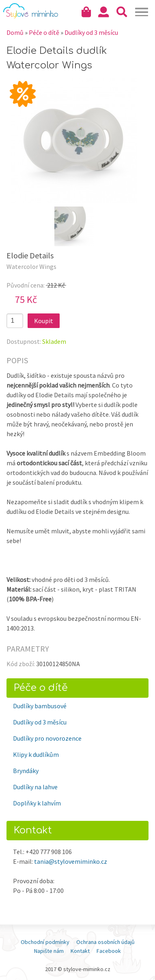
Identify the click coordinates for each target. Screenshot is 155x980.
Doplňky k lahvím (37, 803)
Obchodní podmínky (45, 942)
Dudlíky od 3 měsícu (40, 722)
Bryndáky (26, 771)
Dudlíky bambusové (40, 706)
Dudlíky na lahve (35, 787)
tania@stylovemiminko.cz (71, 861)
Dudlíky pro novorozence (47, 738)
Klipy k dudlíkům (36, 754)
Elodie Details (30, 255)
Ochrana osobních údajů (105, 942)
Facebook (109, 951)
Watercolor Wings (31, 266)
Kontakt (80, 951)
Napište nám (49, 951)
